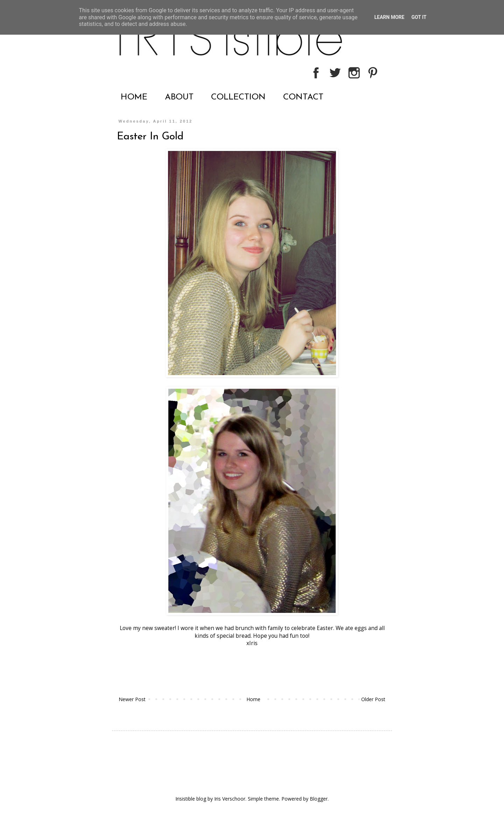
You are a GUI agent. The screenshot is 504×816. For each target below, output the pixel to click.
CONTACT (303, 97)
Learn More (389, 17)
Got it (419, 17)
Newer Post (132, 699)
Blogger (319, 799)
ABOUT (179, 97)
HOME (134, 97)
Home (253, 699)
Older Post (373, 699)
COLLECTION (238, 97)
